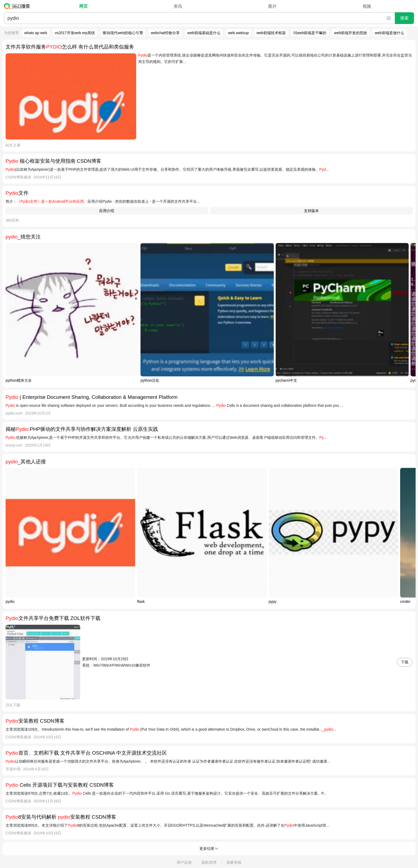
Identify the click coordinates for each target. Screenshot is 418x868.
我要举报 (234, 862)
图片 (272, 6)
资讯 (178, 6)
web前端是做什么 (389, 33)
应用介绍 (107, 211)
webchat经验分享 (165, 33)
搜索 (404, 18)
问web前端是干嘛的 (310, 33)
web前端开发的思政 (351, 33)
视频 (367, 6)
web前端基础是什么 (204, 33)
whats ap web (36, 33)
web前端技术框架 (271, 33)
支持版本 (311, 211)
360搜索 (18, 6)
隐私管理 (209, 862)
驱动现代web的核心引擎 (123, 33)
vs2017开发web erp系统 (75, 33)
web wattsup (238, 33)
